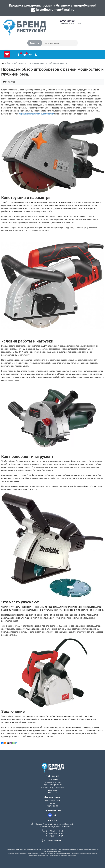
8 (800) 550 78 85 (68, 21)
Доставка (53, 790)
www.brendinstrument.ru (41, 849)
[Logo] (24, 28)
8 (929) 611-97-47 (54, 836)
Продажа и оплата (52, 782)
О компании (52, 779)
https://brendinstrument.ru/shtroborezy (36, 114)
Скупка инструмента (53, 785)
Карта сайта (52, 806)
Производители (52, 800)
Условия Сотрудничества (52, 787)
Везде (35, 43)
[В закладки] (25, 55)
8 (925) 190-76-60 (54, 833)
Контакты (53, 792)
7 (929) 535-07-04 (55, 840)
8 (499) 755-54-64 (54, 831)
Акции (52, 803)
